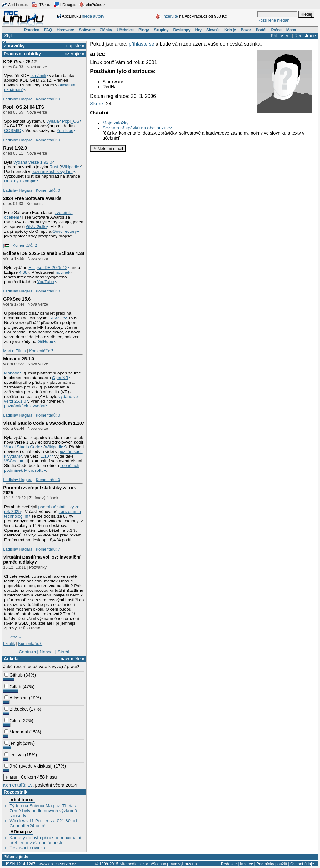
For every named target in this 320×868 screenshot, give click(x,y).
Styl (8, 36)
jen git (13, 743)
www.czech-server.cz (57, 864)
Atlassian (16, 698)
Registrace (305, 36)
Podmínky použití (272, 864)
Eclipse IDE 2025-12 (48, 268)
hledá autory (93, 16)
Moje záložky (115, 123)
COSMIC (13, 131)
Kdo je (230, 30)
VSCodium (14, 461)
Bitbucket (16, 709)
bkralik (9, 644)
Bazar (246, 30)
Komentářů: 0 (48, 99)
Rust (54, 167)
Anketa (11, 659)
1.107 (46, 456)
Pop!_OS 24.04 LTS (24, 107)
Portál (261, 30)
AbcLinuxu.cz (15, 4)
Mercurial (16, 732)
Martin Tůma (14, 351)
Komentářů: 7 (41, 351)
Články (106, 30)
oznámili (38, 76)
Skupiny (161, 30)
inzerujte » (74, 54)
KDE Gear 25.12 (20, 62)
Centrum (27, 652)
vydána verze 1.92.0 (33, 162)
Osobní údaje (302, 864)
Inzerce (247, 864)
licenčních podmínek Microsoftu (42, 468)
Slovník (213, 30)
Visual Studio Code (22, 447)
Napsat (47, 652)
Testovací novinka (27, 848)
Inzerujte (170, 16)
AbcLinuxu (22, 800)
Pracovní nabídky (22, 54)
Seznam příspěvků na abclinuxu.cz (137, 128)
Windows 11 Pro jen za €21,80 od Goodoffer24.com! (43, 823)
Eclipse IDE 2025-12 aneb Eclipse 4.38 (44, 253)
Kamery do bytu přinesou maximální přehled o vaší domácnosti (45, 840)
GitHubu (45, 341)
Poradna (32, 30)
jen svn (14, 755)
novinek (63, 272)
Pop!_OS (70, 121)
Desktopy (182, 30)
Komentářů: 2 (25, 245)
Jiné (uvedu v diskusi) (28, 766)
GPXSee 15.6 (17, 299)
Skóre (97, 104)
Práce (276, 30)
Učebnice (125, 30)
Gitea (12, 721)
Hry (198, 30)
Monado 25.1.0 (19, 359)
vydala (53, 121)
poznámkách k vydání (52, 172)
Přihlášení (281, 36)
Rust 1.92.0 (15, 148)
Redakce (229, 864)
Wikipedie (70, 167)
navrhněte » (72, 659)
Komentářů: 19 (18, 785)
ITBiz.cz (41, 4)
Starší (63, 652)
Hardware (65, 30)
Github (13, 675)
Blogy (144, 30)
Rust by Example (20, 181)
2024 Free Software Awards (32, 198)
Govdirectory (65, 231)
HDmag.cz (65, 4)
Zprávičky (14, 46)
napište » (75, 46)
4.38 (23, 272)
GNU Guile (36, 227)
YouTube (65, 131)
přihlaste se (142, 44)
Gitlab (13, 687)
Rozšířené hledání (274, 20)
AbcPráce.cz (92, 4)
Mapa (291, 30)
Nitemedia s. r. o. (134, 864)
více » (15, 637)
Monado (12, 373)
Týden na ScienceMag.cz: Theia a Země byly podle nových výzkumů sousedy (43, 811)
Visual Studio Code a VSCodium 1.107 (44, 423)
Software (87, 30)
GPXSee (57, 318)
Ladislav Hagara (18, 99)
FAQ (48, 30)
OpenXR (60, 378)
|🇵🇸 (6, 245)
